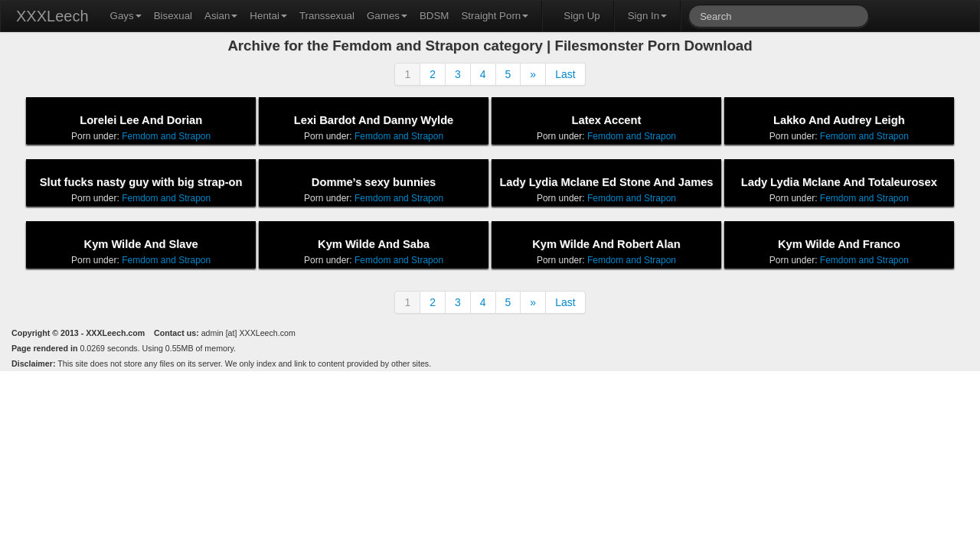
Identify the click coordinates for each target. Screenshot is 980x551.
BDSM (434, 16)
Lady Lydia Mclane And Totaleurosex (839, 182)
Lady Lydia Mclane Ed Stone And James (606, 182)
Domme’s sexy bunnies (374, 182)
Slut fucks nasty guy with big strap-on (141, 182)
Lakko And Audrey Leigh (839, 120)
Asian (221, 16)
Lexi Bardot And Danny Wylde (374, 120)
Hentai (268, 16)
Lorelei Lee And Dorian (141, 120)
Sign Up (581, 16)
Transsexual (327, 16)
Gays (126, 16)
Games (387, 16)
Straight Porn (495, 16)
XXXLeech (52, 16)
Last (565, 74)
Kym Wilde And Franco (839, 244)
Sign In (648, 16)
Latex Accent (607, 120)
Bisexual (173, 16)
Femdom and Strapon (166, 136)
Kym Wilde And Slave (141, 244)
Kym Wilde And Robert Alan (606, 244)
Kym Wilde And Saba (374, 244)
